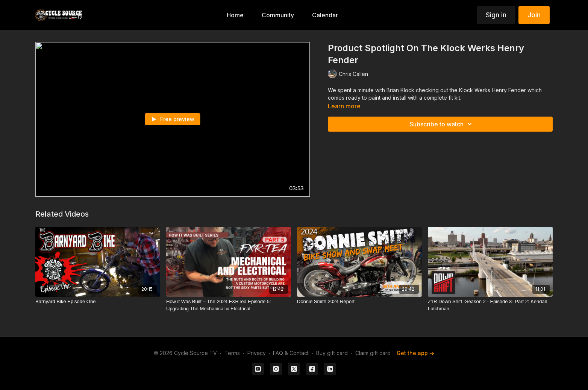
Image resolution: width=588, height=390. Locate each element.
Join (534, 15)
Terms (232, 353)
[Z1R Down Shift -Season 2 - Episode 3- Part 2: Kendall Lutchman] (490, 305)
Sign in (496, 15)
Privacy (257, 353)
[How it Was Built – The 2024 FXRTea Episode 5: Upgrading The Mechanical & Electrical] (229, 305)
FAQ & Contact (291, 353)
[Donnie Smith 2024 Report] (359, 302)
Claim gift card (373, 353)
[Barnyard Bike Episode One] (98, 302)
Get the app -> (415, 353)
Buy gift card (332, 353)
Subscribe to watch (442, 124)
